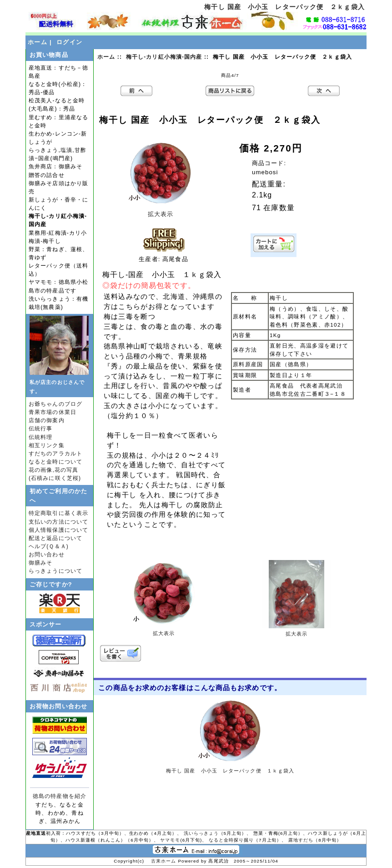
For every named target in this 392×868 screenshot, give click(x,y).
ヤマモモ (170, 840)
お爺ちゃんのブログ (55, 404)
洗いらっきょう (201, 833)
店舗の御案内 (47, 420)
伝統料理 (40, 437)
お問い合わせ (47, 555)
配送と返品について (55, 538)
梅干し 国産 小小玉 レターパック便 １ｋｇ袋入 (230, 771)
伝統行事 (40, 429)
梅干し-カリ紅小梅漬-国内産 (164, 57)
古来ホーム (164, 861)
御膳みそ (40, 563)
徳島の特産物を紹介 (60, 796)
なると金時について (55, 462)
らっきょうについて (55, 571)
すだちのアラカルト (55, 454)
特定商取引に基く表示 (58, 513)
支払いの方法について (58, 522)
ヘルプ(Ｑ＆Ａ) (49, 546)
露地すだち (301, 840)
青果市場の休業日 (53, 412)
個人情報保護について (58, 530)
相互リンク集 (47, 445)
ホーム (38, 42)
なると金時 (221, 840)
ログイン (69, 42)
